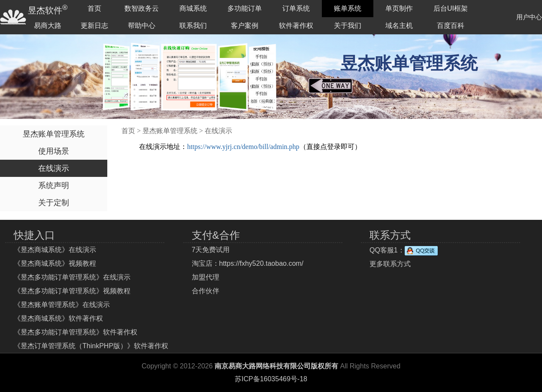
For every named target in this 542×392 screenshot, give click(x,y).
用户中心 (529, 17)
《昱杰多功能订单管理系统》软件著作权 (76, 332)
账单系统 (348, 8)
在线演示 (54, 168)
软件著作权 (296, 26)
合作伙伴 (206, 291)
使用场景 (54, 151)
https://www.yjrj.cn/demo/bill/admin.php (243, 147)
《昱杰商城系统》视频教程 (55, 263)
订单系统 (296, 8)
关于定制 (54, 203)
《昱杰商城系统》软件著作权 (58, 318)
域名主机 (399, 26)
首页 (94, 8)
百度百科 (451, 26)
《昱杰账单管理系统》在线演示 (62, 305)
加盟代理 (206, 277)
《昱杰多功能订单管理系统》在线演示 (72, 277)
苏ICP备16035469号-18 (271, 379)
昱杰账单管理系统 (54, 134)
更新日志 (94, 26)
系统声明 (54, 185)
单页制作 (399, 8)
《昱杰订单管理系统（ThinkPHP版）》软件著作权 (91, 346)
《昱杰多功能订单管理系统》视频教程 (72, 291)
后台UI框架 (451, 8)
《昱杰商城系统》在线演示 (55, 250)
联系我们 (193, 26)
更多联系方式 (390, 264)
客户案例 (245, 26)
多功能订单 (245, 8)
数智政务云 (142, 8)
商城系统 (193, 8)
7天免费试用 (211, 250)
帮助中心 (142, 26)
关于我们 (348, 26)
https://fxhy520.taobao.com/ (262, 263)
